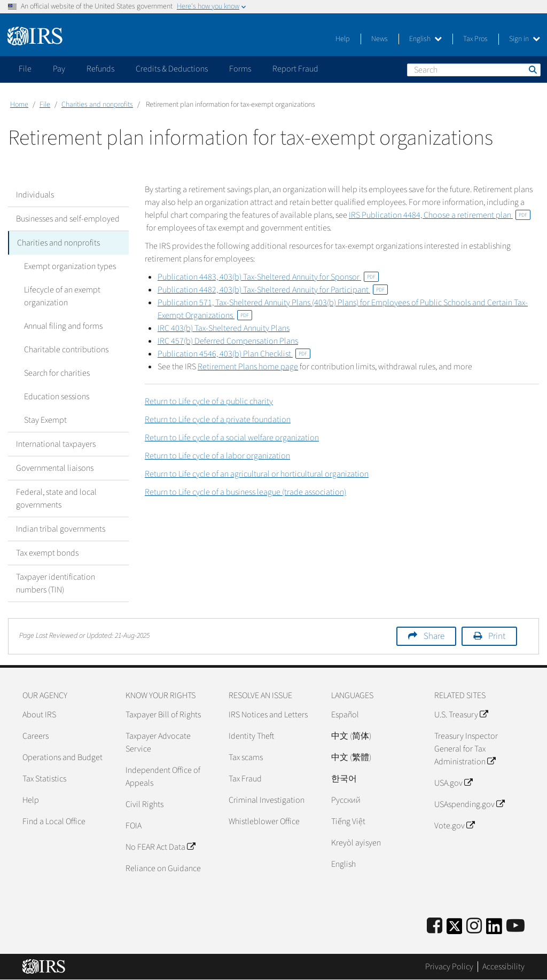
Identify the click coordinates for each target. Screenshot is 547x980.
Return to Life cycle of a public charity (209, 401)
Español (345, 715)
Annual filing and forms (63, 326)
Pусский (346, 800)
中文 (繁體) (351, 757)
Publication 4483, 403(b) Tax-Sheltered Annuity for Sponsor (268, 277)
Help (343, 39)
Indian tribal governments (61, 529)
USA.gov (453, 783)
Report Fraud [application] (295, 69)
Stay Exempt (45, 420)
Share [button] (434, 636)
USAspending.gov (469, 804)
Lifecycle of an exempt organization (62, 296)
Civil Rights (144, 804)
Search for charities (57, 373)
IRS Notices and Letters (268, 715)
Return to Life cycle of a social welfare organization (232, 438)
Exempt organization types (70, 266)
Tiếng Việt (348, 821)
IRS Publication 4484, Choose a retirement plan (440, 215)
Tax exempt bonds (47, 553)
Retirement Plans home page (248, 367)
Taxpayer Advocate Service (158, 742)
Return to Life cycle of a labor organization (217, 456)
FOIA (134, 826)
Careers (36, 736)
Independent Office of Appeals (163, 777)
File (45, 105)
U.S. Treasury (461, 715)
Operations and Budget (62, 757)
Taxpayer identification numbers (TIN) (56, 583)
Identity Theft (251, 736)
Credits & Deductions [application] (172, 69)
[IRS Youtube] (515, 926)
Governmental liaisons (55, 468)
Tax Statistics (44, 779)
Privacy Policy (449, 967)
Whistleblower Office (264, 821)
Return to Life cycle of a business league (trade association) (245, 492)
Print (497, 636)
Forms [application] (240, 69)
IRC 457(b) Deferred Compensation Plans (228, 341)
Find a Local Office (54, 821)
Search (532, 69)
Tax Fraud (245, 779)
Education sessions (57, 397)
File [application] (25, 69)
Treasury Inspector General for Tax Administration (466, 749)
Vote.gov (454, 826)
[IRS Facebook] (435, 926)
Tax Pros (475, 39)
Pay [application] (59, 69)
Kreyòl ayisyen (356, 843)
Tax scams (246, 757)
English (425, 39)
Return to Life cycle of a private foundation (218, 420)
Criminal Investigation (267, 800)
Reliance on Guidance (163, 868)
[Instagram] (474, 926)
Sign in (525, 39)
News (380, 39)
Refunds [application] (100, 69)
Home (19, 105)
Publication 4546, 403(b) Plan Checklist (234, 354)
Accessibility (503, 967)
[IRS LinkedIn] (494, 930)
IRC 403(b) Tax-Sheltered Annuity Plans (224, 328)
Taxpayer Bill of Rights (163, 715)
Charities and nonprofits (97, 105)
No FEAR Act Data (160, 847)
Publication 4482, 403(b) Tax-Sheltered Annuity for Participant (273, 290)
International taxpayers (56, 444)
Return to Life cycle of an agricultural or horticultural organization (257, 474)
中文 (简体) (351, 736)
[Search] (474, 70)
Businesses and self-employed (68, 219)
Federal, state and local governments (56, 499)
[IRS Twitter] (455, 930)
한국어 (344, 779)
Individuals (35, 195)
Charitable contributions (66, 350)
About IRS (39, 715)
